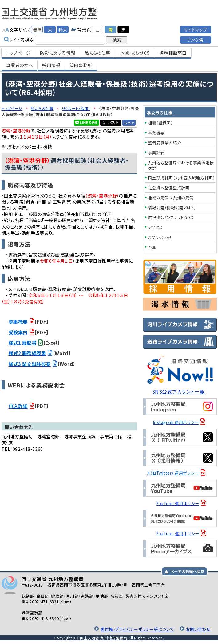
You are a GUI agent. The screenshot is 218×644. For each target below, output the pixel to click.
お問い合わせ (197, 629)
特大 (63, 27)
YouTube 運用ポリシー (179, 503)
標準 (37, 27)
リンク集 (195, 37)
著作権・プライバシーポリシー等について (133, 629)
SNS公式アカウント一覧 (180, 391)
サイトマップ (195, 27)
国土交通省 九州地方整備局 (67, 12)
